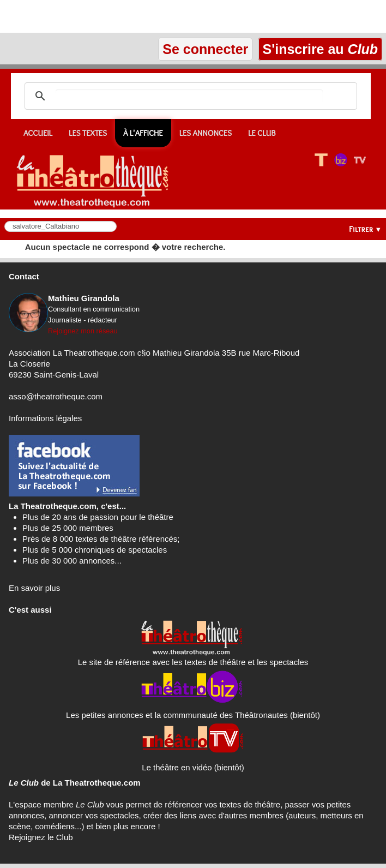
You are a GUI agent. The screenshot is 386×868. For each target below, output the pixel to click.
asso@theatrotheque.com (56, 396)
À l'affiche (143, 133)
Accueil (38, 133)
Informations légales (45, 418)
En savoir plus (34, 588)
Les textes (88, 133)
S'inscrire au (320, 49)
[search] (189, 96)
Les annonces (206, 133)
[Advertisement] (128, 16)
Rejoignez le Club (41, 837)
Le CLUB (262, 133)
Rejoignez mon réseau (83, 331)
